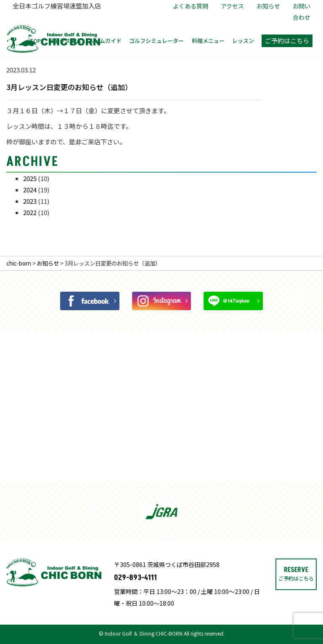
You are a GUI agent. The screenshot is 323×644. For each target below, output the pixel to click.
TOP (35, 41)
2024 (30, 190)
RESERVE (296, 601)
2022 (30, 212)
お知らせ (268, 6)
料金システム (65, 41)
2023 (30, 201)
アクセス (232, 6)
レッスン (243, 41)
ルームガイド (105, 41)
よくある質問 (191, 6)
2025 (30, 178)
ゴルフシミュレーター (156, 41)
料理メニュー (208, 41)
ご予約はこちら (287, 41)
